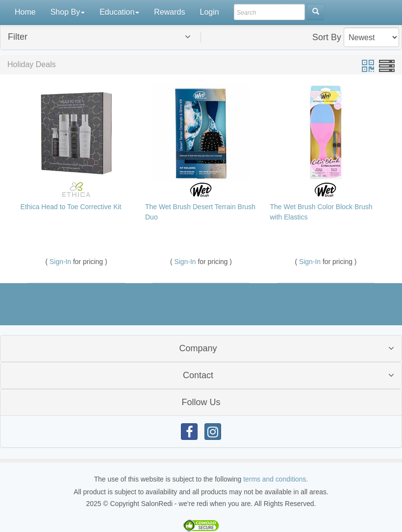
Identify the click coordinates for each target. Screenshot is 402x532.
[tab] (201, 37)
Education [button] (119, 12)
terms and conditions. (276, 479)
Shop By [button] (68, 12)
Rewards (169, 12)
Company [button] (198, 348)
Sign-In (61, 262)
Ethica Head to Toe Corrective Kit (71, 207)
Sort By (327, 37)
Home (25, 12)
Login (209, 12)
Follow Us (201, 402)
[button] (107, 37)
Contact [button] (198, 375)
